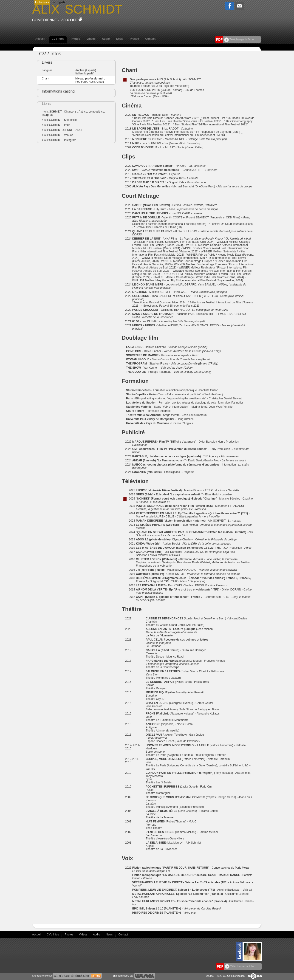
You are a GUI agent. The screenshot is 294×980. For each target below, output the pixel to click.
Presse (134, 39)
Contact (151, 39)
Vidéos (91, 39)
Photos (75, 39)
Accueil (40, 39)
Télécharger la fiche (239, 40)
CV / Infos (58, 39)
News (120, 39)
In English (59, 2)
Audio (106, 39)
